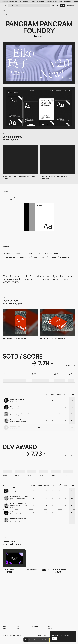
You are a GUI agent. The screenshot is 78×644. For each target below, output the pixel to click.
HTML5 (36, 257)
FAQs (48, 624)
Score (46, 640)
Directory (34, 624)
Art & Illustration (8, 254)
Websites (4, 624)
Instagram (45, 635)
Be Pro (63, 6)
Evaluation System (70, 365)
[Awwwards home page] (26, 640)
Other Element (46, 178)
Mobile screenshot (8, 338)
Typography (56, 254)
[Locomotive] (39, 36)
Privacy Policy (19, 635)
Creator (31, 640)
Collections (5, 626)
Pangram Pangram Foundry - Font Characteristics (54, 176)
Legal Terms (12, 635)
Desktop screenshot (46, 338)
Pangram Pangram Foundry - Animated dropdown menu (19, 176)
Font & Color (36, 640)
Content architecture (10, 257)
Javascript (53, 257)
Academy (19, 624)
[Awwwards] (6, 6)
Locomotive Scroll (64, 257)
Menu (6, 178)
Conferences (35, 626)
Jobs (18, 626)
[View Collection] (14, 558)
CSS (29, 257)
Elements (4, 628)
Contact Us (50, 628)
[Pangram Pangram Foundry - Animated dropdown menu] (20, 159)
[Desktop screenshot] (58, 322)
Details (42, 640)
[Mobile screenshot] (20, 322)
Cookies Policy (5, 635)
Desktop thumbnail (60, 338)
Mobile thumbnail (21, 338)
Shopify (44, 257)
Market (19, 628)
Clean (39, 254)
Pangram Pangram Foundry (39, 27)
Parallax (47, 254)
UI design (21, 257)
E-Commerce (20, 254)
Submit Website (70, 6)
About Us (49, 626)
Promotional (31, 254)
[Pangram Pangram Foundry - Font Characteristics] (58, 159)
